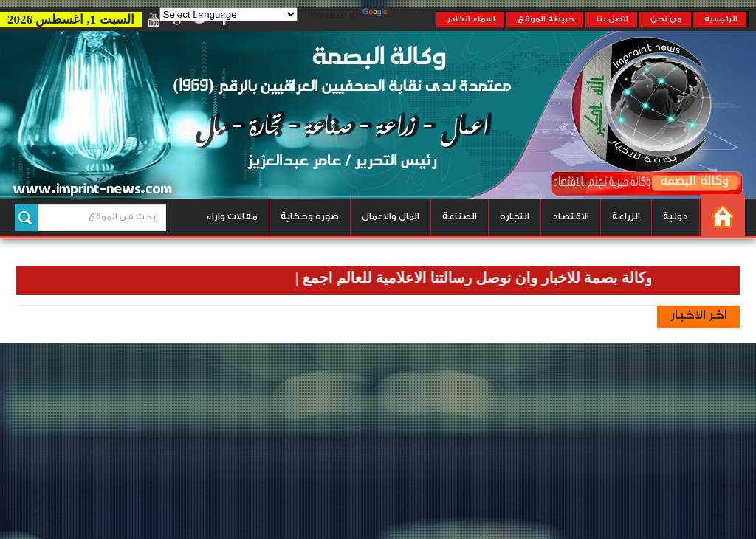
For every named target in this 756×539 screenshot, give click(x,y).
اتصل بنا (612, 19)
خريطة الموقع (546, 19)
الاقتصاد (571, 217)
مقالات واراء (232, 217)
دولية (676, 217)
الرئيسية (721, 19)
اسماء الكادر (471, 19)
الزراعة (626, 217)
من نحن (666, 19)
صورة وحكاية (310, 217)
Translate (399, 16)
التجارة (515, 217)
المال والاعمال (391, 217)
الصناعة (460, 217)
